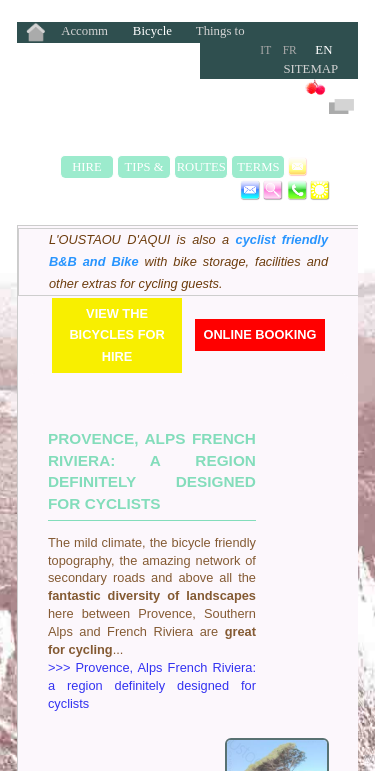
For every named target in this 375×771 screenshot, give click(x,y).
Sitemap (310, 69)
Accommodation (84, 32)
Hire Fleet (87, 169)
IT (265, 50)
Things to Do (220, 32)
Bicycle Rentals (152, 32)
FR (290, 50)
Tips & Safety (144, 169)
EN (323, 50)
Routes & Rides (201, 169)
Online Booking (259, 334)
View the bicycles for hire (116, 335)
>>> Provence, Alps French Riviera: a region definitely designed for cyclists (152, 685)
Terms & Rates (259, 169)
